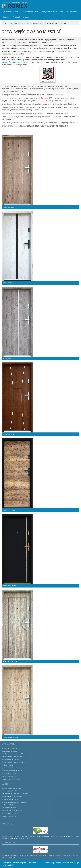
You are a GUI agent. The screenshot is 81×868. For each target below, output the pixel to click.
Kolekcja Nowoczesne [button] (11, 737)
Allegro (26, 17)
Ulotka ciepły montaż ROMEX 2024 (12, 771)
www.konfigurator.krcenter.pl (13, 62)
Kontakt (6, 17)
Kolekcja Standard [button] (9, 207)
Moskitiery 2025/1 (7, 765)
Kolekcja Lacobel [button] (9, 283)
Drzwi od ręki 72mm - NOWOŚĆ (11, 759)
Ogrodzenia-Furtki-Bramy (9, 768)
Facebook (16, 17)
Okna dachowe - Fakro (9, 773)
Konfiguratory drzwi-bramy (53, 12)
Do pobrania (73, 12)
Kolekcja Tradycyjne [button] (10, 661)
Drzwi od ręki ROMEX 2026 (9, 751)
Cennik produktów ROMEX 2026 (11, 748)
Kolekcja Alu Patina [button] (9, 586)
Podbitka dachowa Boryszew (11, 779)
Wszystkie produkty (12, 12)
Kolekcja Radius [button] (8, 434)
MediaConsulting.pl (72, 863)
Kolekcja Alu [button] (7, 358)
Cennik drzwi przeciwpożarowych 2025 (14, 762)
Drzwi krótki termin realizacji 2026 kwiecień (15, 754)
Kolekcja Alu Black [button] (9, 510)
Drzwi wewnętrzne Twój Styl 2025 (12, 757)
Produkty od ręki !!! (31, 12)
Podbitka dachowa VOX (9, 776)
